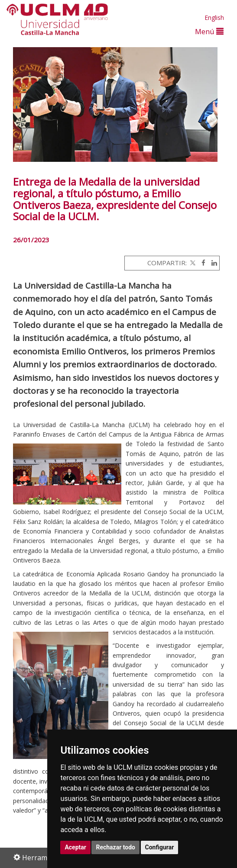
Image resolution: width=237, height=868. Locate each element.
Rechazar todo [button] (115, 847)
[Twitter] (192, 263)
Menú (209, 31)
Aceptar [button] (75, 847)
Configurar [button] (160, 847)
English (214, 18)
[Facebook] (201, 263)
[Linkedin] (212, 263)
